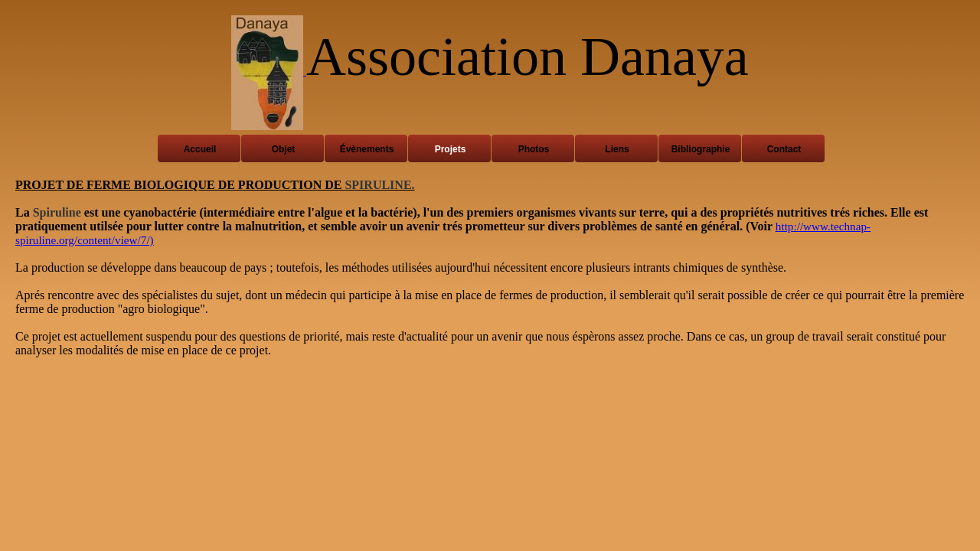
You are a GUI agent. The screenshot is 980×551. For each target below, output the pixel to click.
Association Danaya (528, 57)
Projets (451, 149)
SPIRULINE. (379, 185)
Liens (617, 149)
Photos (534, 149)
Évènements (367, 149)
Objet (284, 149)
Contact (784, 149)
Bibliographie (701, 149)
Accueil (200, 149)
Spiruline (57, 212)
